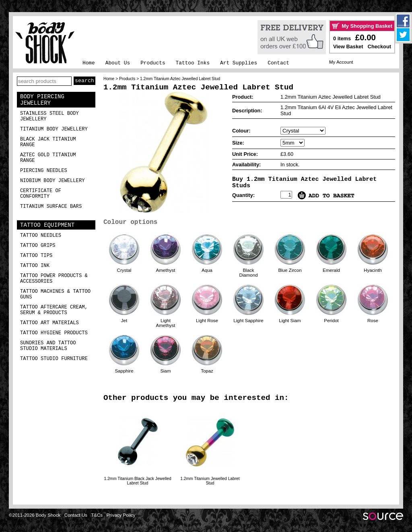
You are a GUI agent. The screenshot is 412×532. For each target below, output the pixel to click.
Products (153, 63)
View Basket (348, 47)
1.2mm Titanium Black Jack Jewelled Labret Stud (137, 481)
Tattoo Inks (193, 63)
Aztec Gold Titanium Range (48, 158)
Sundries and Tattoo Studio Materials (48, 346)
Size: (238, 143)
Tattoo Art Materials (49, 323)
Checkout (379, 47)
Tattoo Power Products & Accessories (54, 279)
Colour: (241, 131)
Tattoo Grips (38, 246)
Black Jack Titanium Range (48, 142)
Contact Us (76, 515)
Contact (278, 63)
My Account (341, 62)
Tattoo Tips (36, 256)
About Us (118, 63)
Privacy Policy (121, 515)
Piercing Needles (44, 171)
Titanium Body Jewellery (54, 129)
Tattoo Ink (35, 266)
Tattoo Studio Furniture (54, 359)
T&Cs (97, 515)
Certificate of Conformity (41, 194)
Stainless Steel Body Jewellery (49, 116)
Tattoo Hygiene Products (54, 333)
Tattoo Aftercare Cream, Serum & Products (54, 310)
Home (89, 63)
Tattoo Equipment (47, 225)
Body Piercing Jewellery (42, 100)
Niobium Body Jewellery (53, 181)
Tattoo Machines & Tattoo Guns (55, 294)
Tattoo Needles (41, 236)
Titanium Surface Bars (51, 207)
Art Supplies (239, 63)
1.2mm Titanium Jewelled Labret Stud (210, 481)
